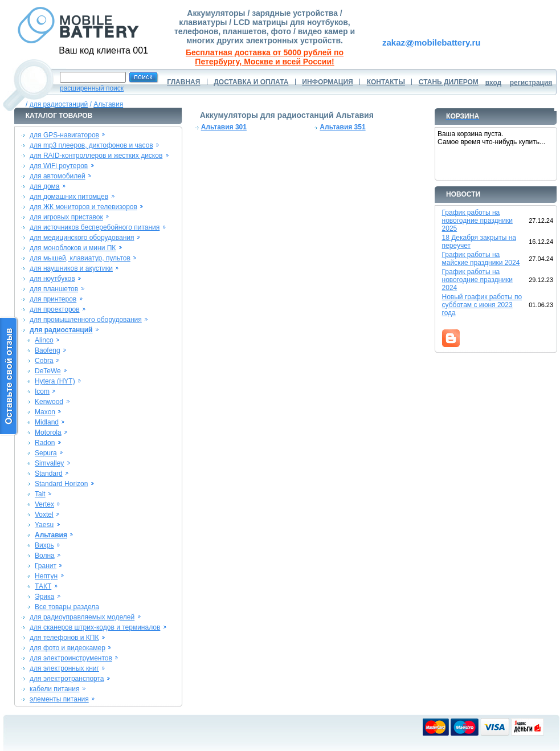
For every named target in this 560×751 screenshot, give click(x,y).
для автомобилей (58, 176)
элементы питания (59, 699)
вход (494, 83)
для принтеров (53, 299)
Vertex (44, 504)
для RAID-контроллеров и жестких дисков (96, 156)
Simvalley (49, 463)
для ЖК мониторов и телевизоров (83, 207)
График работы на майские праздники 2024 (481, 259)
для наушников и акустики (71, 268)
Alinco (44, 340)
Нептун (46, 576)
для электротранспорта (67, 679)
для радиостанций (59, 104)
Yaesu (44, 525)
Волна (45, 556)
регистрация (531, 83)
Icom (42, 391)
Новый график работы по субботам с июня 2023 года (482, 305)
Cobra (44, 361)
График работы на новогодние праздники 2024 (477, 280)
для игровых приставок (66, 217)
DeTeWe (48, 371)
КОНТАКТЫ (386, 82)
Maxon (45, 412)
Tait (40, 494)
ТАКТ (43, 586)
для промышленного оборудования (86, 320)
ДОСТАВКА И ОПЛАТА (251, 82)
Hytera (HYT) (55, 381)
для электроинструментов (71, 658)
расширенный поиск (92, 88)
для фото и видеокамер (68, 648)
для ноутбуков (52, 279)
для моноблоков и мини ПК (73, 248)
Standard (49, 474)
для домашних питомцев (69, 197)
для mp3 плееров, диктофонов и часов (91, 145)
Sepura (46, 453)
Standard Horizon (61, 484)
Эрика (44, 597)
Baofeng (48, 350)
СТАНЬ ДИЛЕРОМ (449, 82)
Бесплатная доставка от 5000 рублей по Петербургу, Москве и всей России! (265, 57)
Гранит (46, 566)
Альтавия (108, 104)
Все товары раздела (67, 607)
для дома (44, 186)
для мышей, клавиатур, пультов (80, 258)
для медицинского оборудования (82, 238)
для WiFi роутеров (59, 166)
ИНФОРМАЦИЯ (327, 82)
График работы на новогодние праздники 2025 (477, 221)
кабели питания (54, 689)
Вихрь (44, 545)
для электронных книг (64, 668)
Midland (47, 422)
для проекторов (55, 309)
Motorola (48, 432)
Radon (45, 443)
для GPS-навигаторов (64, 135)
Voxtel (44, 515)
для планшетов (54, 289)
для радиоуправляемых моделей (82, 617)
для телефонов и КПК (64, 638)
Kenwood (49, 402)
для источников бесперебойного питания (95, 227)
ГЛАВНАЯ (183, 82)
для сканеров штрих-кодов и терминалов (95, 627)
